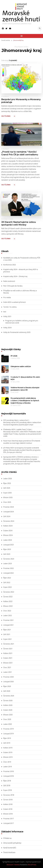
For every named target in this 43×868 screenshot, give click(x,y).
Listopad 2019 (8, 734)
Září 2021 (7, 634)
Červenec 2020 (9, 696)
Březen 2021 (8, 663)
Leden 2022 (8, 616)
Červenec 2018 (9, 795)
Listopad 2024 (8, 512)
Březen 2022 (8, 606)
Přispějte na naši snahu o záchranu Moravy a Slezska (20, 292)
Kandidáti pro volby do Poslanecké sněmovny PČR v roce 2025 (22, 259)
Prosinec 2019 (8, 729)
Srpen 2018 (7, 790)
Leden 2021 (8, 672)
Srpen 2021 (7, 639)
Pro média (7, 298)
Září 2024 (7, 516)
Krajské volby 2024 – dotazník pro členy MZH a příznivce (21, 271)
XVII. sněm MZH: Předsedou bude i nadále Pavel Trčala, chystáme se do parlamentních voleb (22, 434)
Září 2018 (7, 786)
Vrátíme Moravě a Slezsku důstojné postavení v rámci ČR (25, 389)
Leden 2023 (8, 564)
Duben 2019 (8, 752)
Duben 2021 (8, 658)
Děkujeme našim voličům (21, 366)
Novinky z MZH (7, 219)
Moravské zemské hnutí (21, 16)
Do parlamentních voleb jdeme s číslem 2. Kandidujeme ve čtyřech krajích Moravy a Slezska (25, 401)
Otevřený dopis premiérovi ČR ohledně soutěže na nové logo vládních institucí (22, 442)
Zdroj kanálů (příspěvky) (12, 843)
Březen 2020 (8, 715)
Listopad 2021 (8, 625)
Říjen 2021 (7, 630)
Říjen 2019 (7, 738)
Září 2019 (7, 743)
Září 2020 (7, 691)
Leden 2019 (8, 767)
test (5, 312)
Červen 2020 (8, 701)
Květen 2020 (8, 705)
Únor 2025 (7, 502)
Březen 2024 (8, 535)
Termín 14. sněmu (10, 307)
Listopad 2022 (8, 573)
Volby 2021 (7, 316)
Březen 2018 (8, 814)
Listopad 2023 (8, 545)
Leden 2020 (8, 724)
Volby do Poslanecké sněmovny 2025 (17, 332)
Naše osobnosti (9, 281)
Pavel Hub (7, 441)
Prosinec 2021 (8, 620)
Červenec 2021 (9, 644)
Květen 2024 (8, 526)
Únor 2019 (7, 762)
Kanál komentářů (10, 848)
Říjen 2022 (7, 578)
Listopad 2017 (8, 823)
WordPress (32, 865)
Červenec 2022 (9, 592)
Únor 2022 (7, 611)
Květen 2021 (8, 653)
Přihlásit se (7, 838)
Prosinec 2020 (8, 677)
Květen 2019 (8, 748)
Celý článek (6, 116)
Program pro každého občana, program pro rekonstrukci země (22, 322)
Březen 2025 (8, 497)
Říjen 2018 (7, 781)
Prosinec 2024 (8, 507)
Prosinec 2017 (8, 819)
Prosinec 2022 (8, 568)
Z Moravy (5, 96)
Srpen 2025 (7, 493)
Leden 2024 (8, 540)
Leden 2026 (8, 479)
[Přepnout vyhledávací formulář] (40, 28)
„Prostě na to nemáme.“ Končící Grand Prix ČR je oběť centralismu (20, 153)
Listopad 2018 (8, 776)
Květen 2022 (8, 601)
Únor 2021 (7, 667)
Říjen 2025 (7, 483)
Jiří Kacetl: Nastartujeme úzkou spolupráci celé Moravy (19, 223)
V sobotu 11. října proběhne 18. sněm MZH (25, 378)
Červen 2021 (8, 649)
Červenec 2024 (9, 521)
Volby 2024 (7, 328)
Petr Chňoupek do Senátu (13, 286)
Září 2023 (7, 554)
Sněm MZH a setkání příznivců (14, 302)
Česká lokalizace (9, 852)
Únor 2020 (7, 719)
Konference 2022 (10, 265)
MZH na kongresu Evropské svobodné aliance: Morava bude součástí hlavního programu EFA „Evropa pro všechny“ (22, 450)
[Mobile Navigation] (21, 36)
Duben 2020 (8, 710)
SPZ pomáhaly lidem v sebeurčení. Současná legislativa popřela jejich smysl (22, 424)
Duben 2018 (8, 809)
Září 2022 (7, 582)
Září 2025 (7, 488)
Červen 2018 (8, 800)
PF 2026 (14, 356)
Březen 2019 (8, 757)
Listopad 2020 (8, 682)
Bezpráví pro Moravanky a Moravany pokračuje (21, 101)
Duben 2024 (8, 531)
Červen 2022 (8, 597)
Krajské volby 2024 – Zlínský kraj (15, 276)
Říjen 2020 (7, 686)
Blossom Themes (13, 865)
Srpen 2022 (7, 587)
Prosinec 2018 (8, 771)
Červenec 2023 (9, 559)
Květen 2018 (8, 804)
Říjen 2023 (7, 549)
